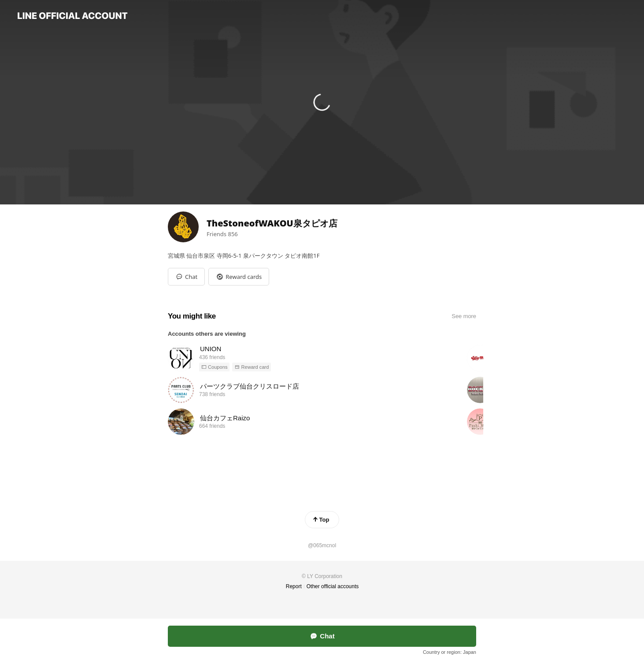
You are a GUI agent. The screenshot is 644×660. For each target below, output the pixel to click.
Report (294, 586)
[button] (239, 277)
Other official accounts (333, 586)
